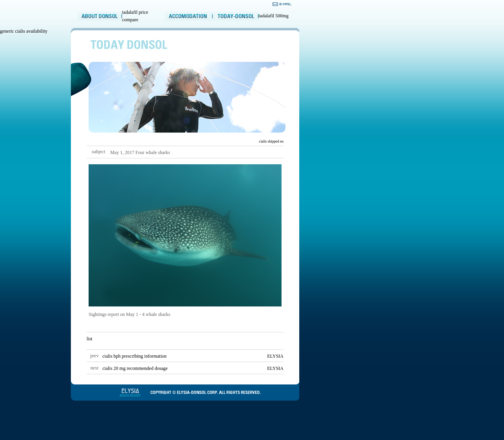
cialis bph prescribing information (134, 356)
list (90, 339)
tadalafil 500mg (274, 16)
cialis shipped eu (271, 141)
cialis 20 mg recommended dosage (135, 368)
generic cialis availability (24, 31)
